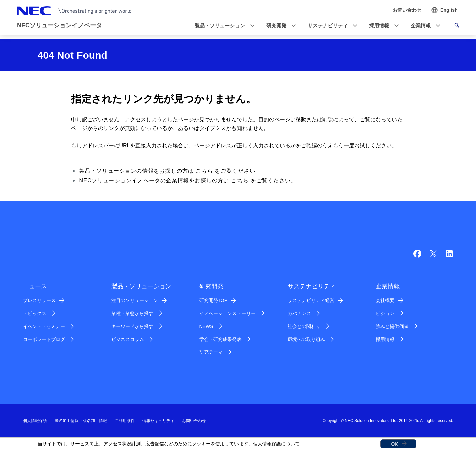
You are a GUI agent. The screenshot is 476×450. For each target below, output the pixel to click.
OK (394, 444)
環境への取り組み (306, 339)
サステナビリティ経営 (311, 300)
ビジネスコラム (128, 339)
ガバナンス (299, 313)
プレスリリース (39, 300)
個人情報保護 (267, 444)
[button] (222, 26)
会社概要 (385, 300)
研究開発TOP (214, 300)
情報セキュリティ (158, 421)
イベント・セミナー (44, 326)
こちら (204, 171)
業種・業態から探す (132, 313)
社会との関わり (304, 326)
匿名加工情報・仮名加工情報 (81, 421)
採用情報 (385, 339)
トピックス (35, 313)
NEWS (206, 326)
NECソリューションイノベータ (59, 25)
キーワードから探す (132, 326)
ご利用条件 (125, 421)
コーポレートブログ (44, 339)
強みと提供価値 (392, 326)
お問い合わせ (194, 421)
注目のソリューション (135, 300)
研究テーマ (211, 352)
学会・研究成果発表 (220, 339)
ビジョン (385, 313)
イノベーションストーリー (227, 313)
